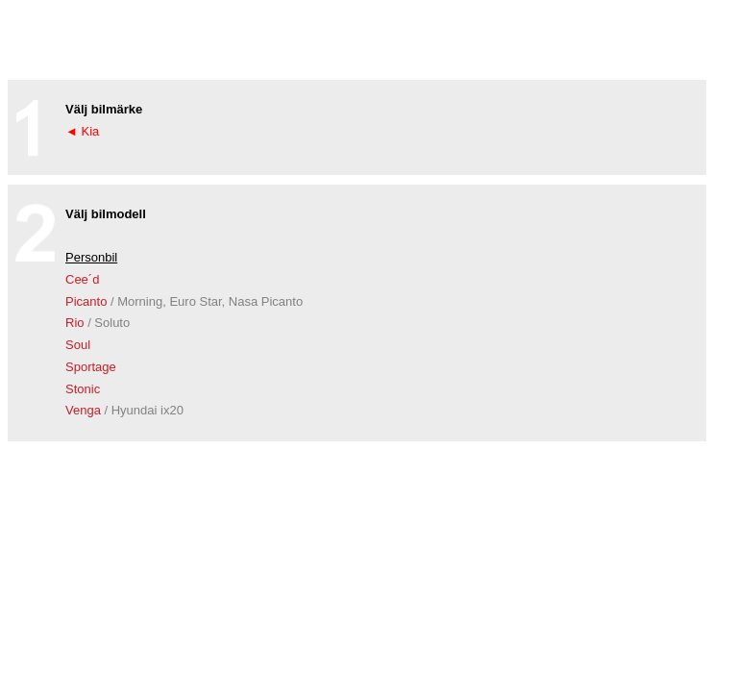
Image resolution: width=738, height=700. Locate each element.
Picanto (184, 301)
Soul (78, 345)
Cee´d (82, 279)
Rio (98, 323)
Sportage (91, 367)
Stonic (83, 389)
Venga (124, 410)
